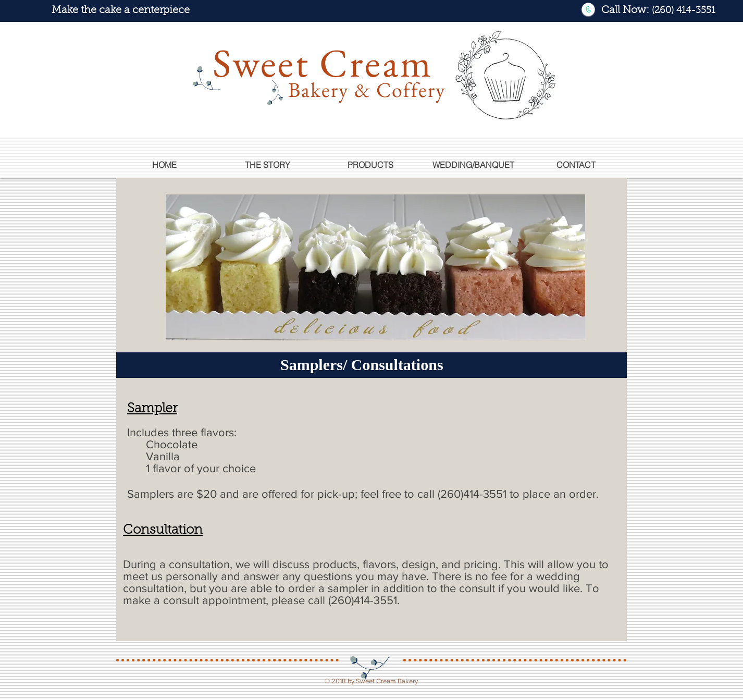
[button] (370, 165)
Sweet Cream (323, 63)
